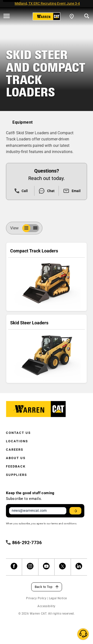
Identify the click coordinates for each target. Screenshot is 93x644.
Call (21, 191)
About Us (16, 458)
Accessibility (46, 606)
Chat (46, 191)
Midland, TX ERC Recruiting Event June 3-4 (47, 3)
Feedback (16, 466)
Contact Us (18, 433)
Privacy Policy (36, 598)
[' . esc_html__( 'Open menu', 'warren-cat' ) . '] (7, 16)
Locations (17, 441)
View (16, 228)
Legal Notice (58, 598)
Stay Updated (76, 511)
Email (72, 191)
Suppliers (16, 475)
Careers (15, 450)
